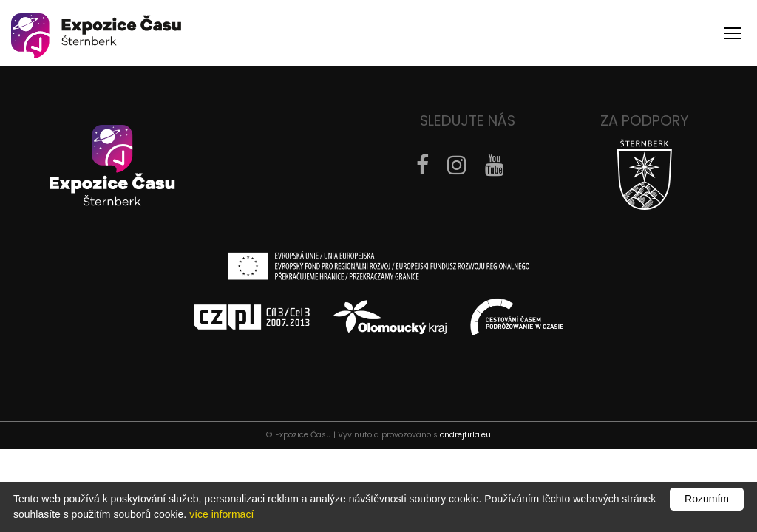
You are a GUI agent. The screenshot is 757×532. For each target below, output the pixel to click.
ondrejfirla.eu (465, 435)
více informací (221, 514)
